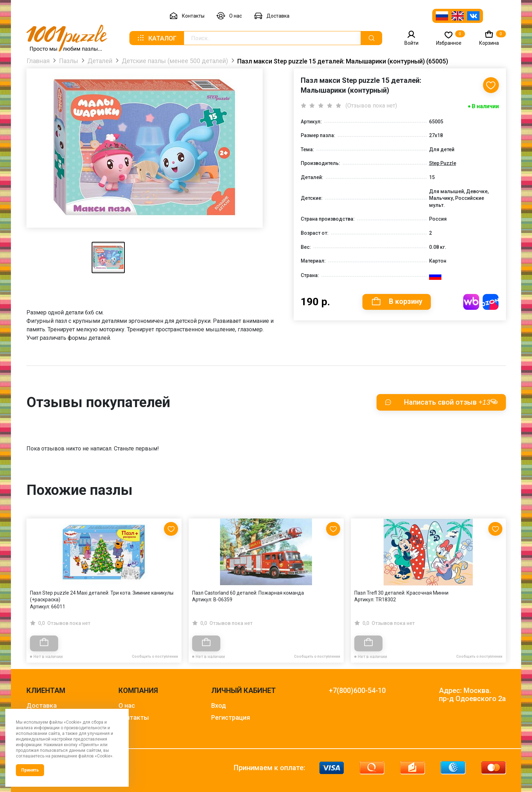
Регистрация (231, 717)
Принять (30, 770)
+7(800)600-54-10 (357, 691)
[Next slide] (497, 575)
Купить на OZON (491, 302)
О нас (229, 16)
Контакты (187, 16)
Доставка (272, 16)
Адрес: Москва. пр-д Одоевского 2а (472, 695)
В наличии (485, 106)
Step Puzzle (443, 163)
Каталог (157, 38)
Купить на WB (472, 302)
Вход (219, 705)
